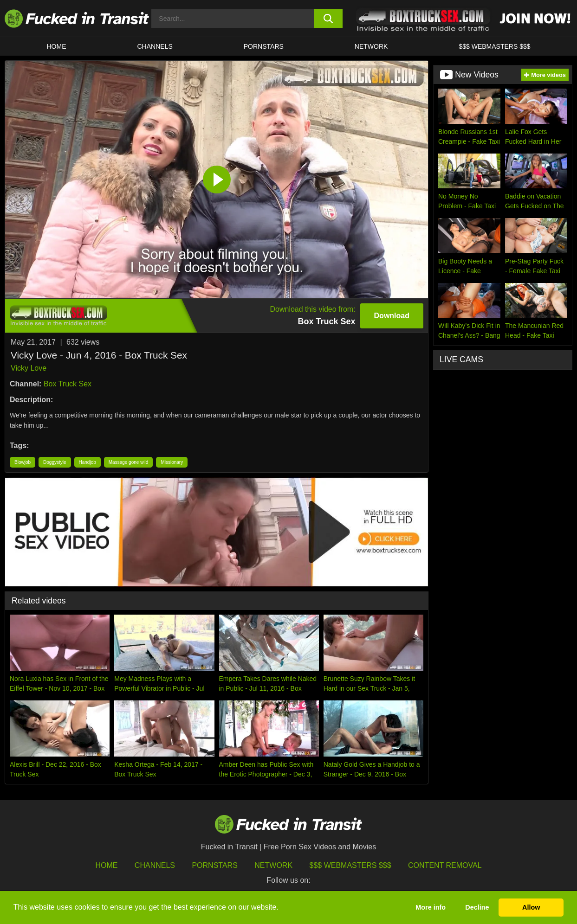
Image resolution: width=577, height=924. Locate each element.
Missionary (172, 462)
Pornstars (264, 46)
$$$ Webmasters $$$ (350, 865)
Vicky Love (29, 368)
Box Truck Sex (68, 384)
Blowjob (23, 462)
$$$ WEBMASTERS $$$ (494, 46)
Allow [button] (531, 907)
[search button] (329, 19)
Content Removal (445, 865)
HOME (57, 46)
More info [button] (431, 907)
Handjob (88, 462)
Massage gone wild (129, 462)
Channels (155, 865)
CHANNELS (155, 46)
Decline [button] (477, 907)
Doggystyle (55, 462)
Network (371, 46)
